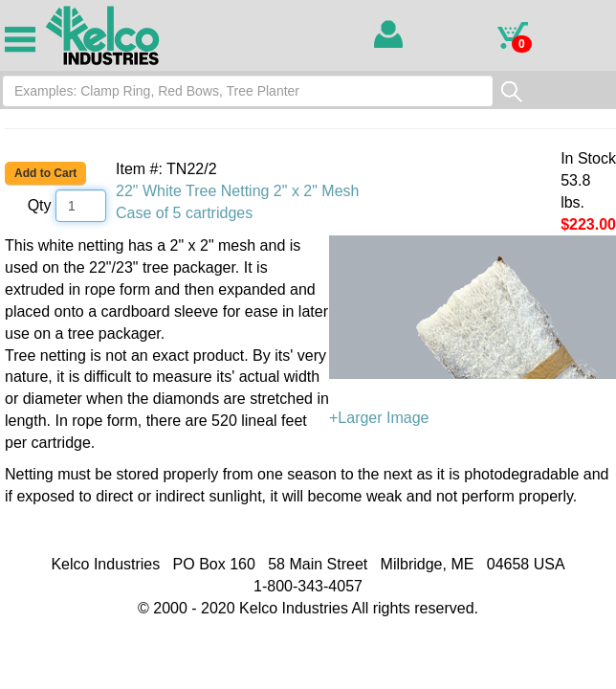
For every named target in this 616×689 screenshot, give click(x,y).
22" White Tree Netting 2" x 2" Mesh (237, 191)
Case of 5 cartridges (184, 213)
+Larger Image (473, 331)
